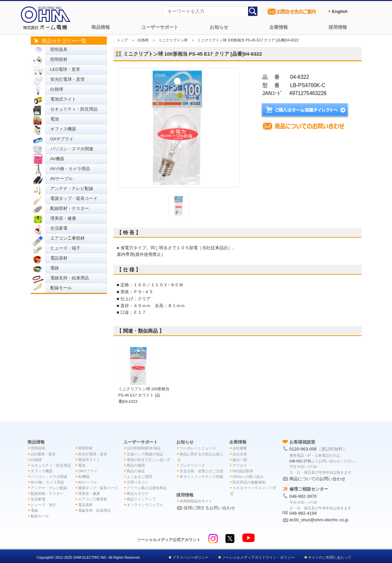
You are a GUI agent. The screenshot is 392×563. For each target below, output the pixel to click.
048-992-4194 (303, 513)
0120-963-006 (303, 449)
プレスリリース (192, 465)
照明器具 (59, 49)
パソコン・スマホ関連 (72, 149)
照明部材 (59, 59)
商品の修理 (136, 465)
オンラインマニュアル (145, 505)
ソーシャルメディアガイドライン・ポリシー (258, 557)
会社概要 (240, 448)
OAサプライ (62, 139)
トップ (122, 40)
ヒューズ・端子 (65, 248)
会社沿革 (240, 454)
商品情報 (101, 27)
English (340, 11)
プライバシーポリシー (191, 557)
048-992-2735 (300, 461)
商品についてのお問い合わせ (317, 479)
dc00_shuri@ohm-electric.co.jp (319, 520)
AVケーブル (62, 179)
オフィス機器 (63, 129)
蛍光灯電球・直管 (67, 79)
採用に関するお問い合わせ (209, 508)
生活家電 (59, 228)
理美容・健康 (63, 218)
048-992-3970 (303, 496)
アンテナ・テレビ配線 (72, 188)
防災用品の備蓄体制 (249, 482)
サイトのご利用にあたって (330, 557)
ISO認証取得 (243, 471)
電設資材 (59, 258)
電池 (55, 119)
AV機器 (57, 159)
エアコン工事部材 (67, 238)
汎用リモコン (138, 482)
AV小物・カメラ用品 (70, 169)
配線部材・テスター (70, 208)
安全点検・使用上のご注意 (201, 471)
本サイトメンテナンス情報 (201, 477)
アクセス (240, 465)
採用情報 (338, 27)
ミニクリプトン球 (173, 40)
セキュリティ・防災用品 (74, 109)
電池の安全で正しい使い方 (149, 460)
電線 (55, 268)
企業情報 (279, 27)
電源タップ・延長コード (74, 198)
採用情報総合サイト (196, 501)
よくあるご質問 (139, 477)
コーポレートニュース (198, 448)
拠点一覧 (240, 460)
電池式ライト (63, 99)
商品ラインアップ (141, 499)
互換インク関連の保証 (145, 454)
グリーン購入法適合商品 (147, 488)
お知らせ (219, 27)
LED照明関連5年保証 (144, 448)
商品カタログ (138, 493)
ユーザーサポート (160, 27)
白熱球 (57, 89)
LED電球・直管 (65, 69)
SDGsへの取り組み (248, 477)
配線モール (61, 288)
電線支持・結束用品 (70, 278)
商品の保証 (136, 471)
